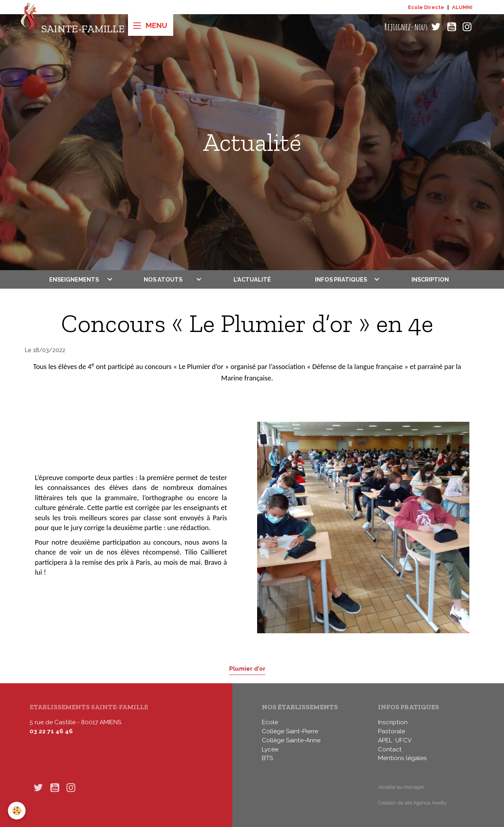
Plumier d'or (247, 668)
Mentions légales (402, 758)
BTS (267, 758)
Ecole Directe (426, 7)
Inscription (430, 279)
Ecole (270, 722)
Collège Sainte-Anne (291, 740)
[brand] (72, 27)
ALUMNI (462, 7)
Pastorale (392, 731)
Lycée (270, 749)
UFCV (403, 740)
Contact (390, 749)
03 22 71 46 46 (51, 731)
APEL (385, 740)
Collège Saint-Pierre (290, 731)
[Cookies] (17, 811)
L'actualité (252, 279)
